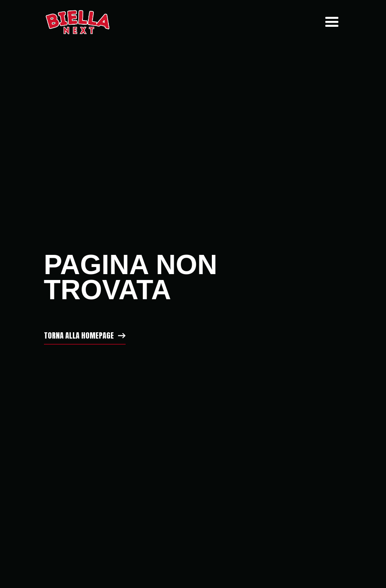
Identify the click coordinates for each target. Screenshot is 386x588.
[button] (330, 22)
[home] (77, 22)
